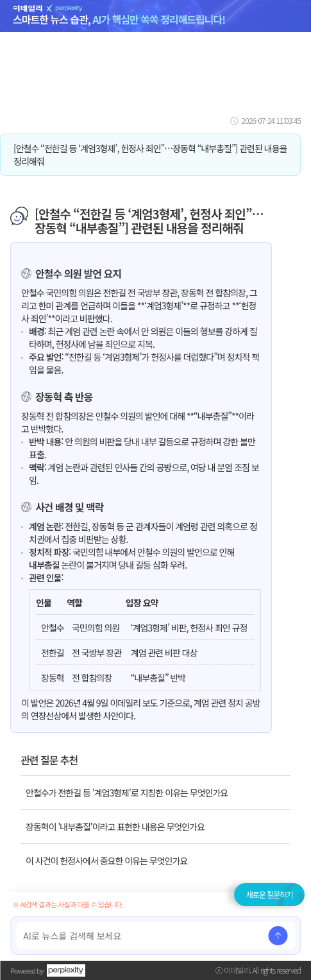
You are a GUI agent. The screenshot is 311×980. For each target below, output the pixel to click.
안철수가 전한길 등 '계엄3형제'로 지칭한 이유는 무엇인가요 (127, 793)
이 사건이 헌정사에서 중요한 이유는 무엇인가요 (106, 861)
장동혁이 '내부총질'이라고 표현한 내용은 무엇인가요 (115, 827)
